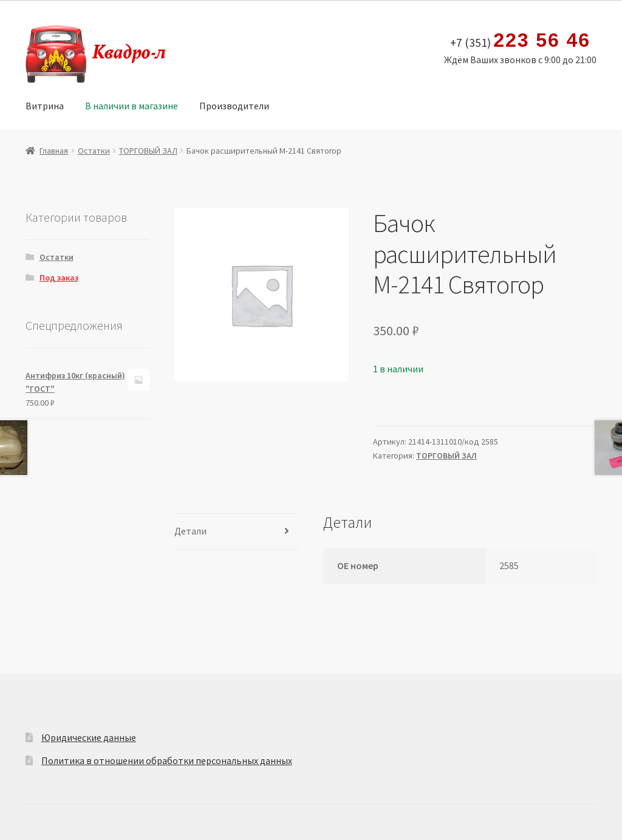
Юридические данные (89, 737)
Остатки (94, 151)
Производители (234, 106)
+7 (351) (520, 41)
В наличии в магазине (132, 106)
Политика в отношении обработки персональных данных (167, 760)
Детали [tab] (190, 531)
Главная (54, 151)
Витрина (45, 106)
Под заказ (59, 278)
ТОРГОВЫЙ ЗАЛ (148, 151)
